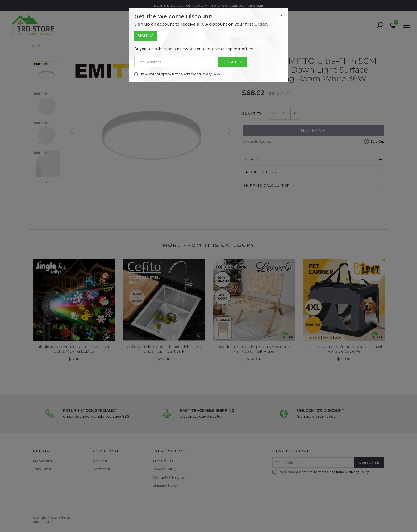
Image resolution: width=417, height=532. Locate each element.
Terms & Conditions (185, 74)
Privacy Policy (211, 74)
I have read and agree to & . (178, 74)
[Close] (282, 15)
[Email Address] (174, 62)
